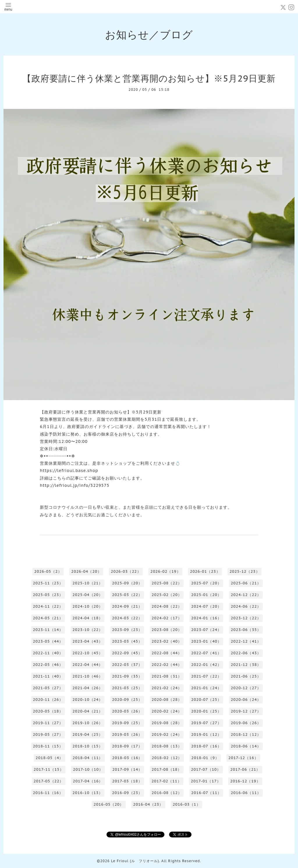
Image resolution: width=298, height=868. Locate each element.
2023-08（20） (167, 630)
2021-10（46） (88, 676)
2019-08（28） (167, 723)
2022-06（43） (246, 653)
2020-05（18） (48, 711)
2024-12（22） (246, 595)
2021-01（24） (206, 688)
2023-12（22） (246, 618)
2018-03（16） (127, 758)
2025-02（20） (167, 595)
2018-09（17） (127, 746)
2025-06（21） (246, 583)
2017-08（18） (167, 769)
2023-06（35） (246, 630)
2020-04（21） (88, 711)
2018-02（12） (167, 758)
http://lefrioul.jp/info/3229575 (75, 485)
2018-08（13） (167, 746)
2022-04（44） (88, 665)
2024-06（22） (246, 606)
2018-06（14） (246, 746)
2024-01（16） (206, 618)
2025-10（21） (88, 583)
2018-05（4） (49, 758)
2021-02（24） (167, 688)
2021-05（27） (48, 688)
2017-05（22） (48, 781)
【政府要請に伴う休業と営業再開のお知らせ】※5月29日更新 (149, 78)
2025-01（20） (206, 595)
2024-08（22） (167, 606)
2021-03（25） (127, 688)
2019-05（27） (48, 734)
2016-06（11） (246, 793)
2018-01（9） (205, 758)
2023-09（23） (127, 630)
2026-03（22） (126, 571)
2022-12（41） (246, 641)
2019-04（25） (88, 734)
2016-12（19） (245, 781)
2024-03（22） (127, 618)
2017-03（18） (127, 781)
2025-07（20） (206, 583)
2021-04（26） (88, 688)
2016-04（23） (148, 804)
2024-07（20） (206, 606)
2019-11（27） (48, 723)
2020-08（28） (167, 700)
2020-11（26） (48, 700)
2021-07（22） (206, 676)
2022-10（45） (88, 653)
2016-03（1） (186, 804)
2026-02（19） (166, 571)
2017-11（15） (49, 769)
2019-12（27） (246, 711)
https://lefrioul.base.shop (69, 471)
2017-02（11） (167, 781)
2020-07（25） (206, 700)
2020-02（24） (167, 711)
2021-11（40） (48, 676)
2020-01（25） (206, 711)
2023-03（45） (127, 641)
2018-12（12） (246, 734)
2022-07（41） (206, 653)
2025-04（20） (88, 595)
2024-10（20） (88, 606)
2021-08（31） (167, 676)
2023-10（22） (88, 630)
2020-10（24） (88, 700)
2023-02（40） (167, 641)
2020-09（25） (127, 700)
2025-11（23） (48, 583)
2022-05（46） (48, 665)
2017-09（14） (127, 769)
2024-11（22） (48, 606)
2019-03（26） (127, 734)
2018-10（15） (88, 746)
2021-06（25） (246, 676)
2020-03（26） (127, 711)
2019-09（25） (127, 723)
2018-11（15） (48, 746)
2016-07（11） (206, 793)
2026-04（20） (86, 571)
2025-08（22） (167, 583)
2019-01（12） (206, 734)
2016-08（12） (167, 793)
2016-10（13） (88, 793)
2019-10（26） (88, 723)
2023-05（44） (48, 641)
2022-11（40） (48, 653)
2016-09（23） (127, 793)
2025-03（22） (127, 595)
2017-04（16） (88, 781)
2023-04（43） (88, 641)
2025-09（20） (127, 583)
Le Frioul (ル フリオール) (135, 861)
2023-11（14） (48, 630)
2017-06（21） (245, 769)
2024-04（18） (88, 618)
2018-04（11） (88, 758)
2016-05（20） (109, 804)
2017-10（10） (88, 769)
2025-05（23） (48, 595)
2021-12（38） (246, 665)
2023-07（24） (206, 630)
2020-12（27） (246, 688)
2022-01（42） (206, 665)
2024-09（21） (127, 606)
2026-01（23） (205, 571)
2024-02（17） (167, 618)
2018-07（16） (206, 746)
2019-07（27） (206, 723)
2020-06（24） (246, 700)
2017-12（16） (243, 758)
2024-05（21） (48, 618)
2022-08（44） (167, 653)
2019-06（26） (246, 723)
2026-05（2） (48, 571)
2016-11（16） (48, 793)
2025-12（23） (245, 571)
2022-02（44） (167, 665)
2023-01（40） (206, 641)
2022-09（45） (127, 653)
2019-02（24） (167, 734)
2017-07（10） (206, 769)
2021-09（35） (127, 676)
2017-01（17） (206, 781)
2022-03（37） (127, 665)
